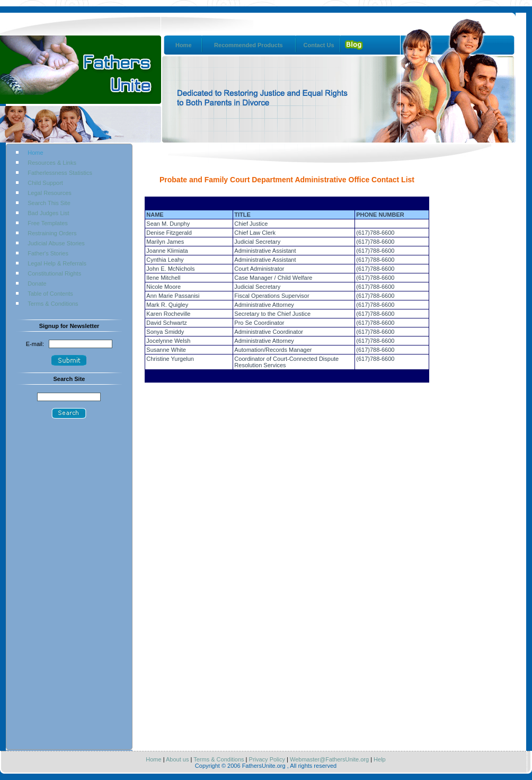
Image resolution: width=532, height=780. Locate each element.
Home (184, 45)
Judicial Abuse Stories (56, 243)
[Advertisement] (69, 588)
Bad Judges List (48, 213)
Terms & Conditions (53, 304)
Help (380, 759)
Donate (37, 283)
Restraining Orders (52, 233)
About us (177, 759)
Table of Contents (50, 294)
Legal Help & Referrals (57, 263)
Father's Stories (48, 253)
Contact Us (319, 45)
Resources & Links (52, 163)
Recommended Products (249, 45)
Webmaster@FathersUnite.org (329, 759)
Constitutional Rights (54, 273)
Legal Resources (50, 193)
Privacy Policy (266, 759)
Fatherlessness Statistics (60, 173)
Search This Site (49, 203)
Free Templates (48, 223)
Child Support (45, 183)
